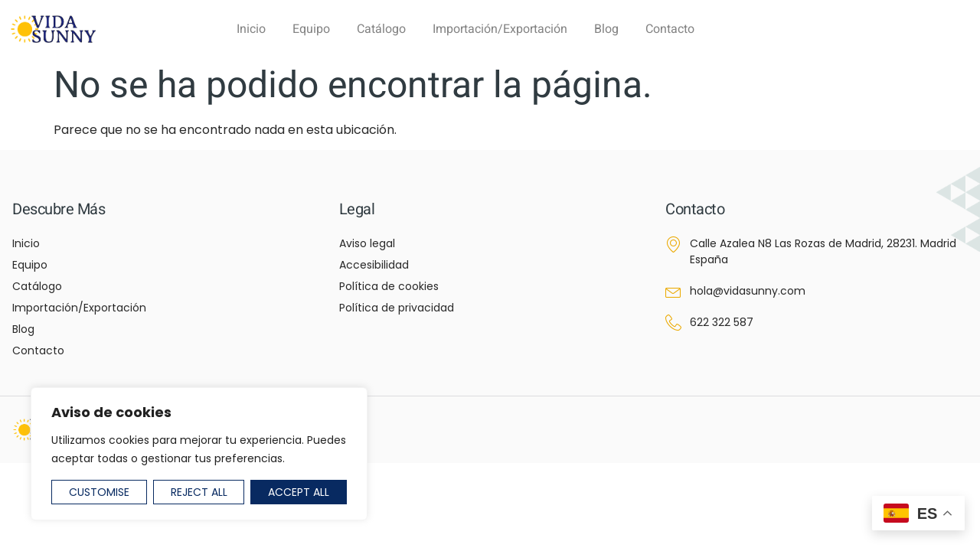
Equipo (311, 29)
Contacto (670, 29)
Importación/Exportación (500, 29)
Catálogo (381, 29)
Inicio (251, 29)
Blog (606, 29)
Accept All (299, 492)
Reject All (199, 492)
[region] (199, 454)
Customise (99, 492)
